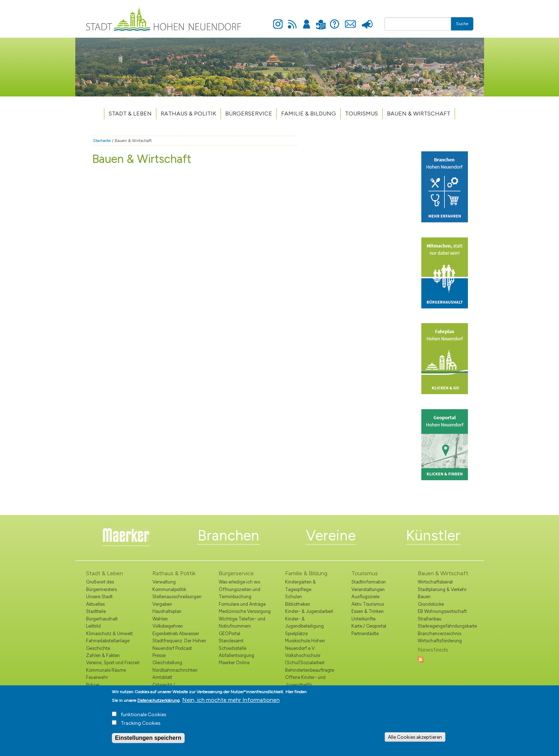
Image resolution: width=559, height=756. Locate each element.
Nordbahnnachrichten (175, 670)
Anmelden (307, 20)
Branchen (228, 535)
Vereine (331, 535)
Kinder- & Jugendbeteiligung (304, 622)
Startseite (102, 141)
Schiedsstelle (233, 648)
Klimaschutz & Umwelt (109, 634)
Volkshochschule (303, 655)
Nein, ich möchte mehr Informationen (231, 703)
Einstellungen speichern (148, 741)
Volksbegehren (168, 626)
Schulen (293, 597)
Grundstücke (431, 604)
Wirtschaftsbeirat (435, 582)
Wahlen (160, 619)
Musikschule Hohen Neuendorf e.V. (305, 644)
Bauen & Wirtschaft (419, 114)
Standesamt (231, 641)
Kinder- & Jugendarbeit (309, 611)
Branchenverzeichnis (439, 634)
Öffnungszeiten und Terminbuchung (240, 593)
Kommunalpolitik (169, 589)
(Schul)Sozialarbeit (305, 663)
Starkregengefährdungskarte (446, 626)
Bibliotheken (298, 604)
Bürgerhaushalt (102, 619)
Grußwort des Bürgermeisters (101, 585)
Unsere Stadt (99, 597)
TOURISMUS (361, 114)
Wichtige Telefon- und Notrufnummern (242, 622)
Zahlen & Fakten (103, 655)
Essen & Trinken (368, 611)
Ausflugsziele (365, 597)
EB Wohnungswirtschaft (442, 611)
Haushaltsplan (167, 611)
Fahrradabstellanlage (108, 641)
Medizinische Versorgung (245, 611)
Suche (462, 24)
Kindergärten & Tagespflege (300, 585)
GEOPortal (229, 634)
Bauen (424, 597)
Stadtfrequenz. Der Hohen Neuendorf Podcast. (179, 644)
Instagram (278, 20)
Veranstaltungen (368, 589)
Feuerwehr (97, 677)
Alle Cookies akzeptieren (415, 740)
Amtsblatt (162, 677)
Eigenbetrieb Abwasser (176, 634)
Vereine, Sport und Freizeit (113, 663)
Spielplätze (296, 634)
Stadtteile (96, 611)
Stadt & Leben (130, 114)
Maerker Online (234, 663)
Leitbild (93, 626)
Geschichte (98, 648)
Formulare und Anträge (242, 604)
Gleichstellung (167, 663)
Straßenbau (430, 619)
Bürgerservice (249, 114)
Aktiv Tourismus (368, 604)
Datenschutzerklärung (158, 704)
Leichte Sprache (321, 20)
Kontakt (350, 20)
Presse (367, 20)
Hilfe (335, 20)
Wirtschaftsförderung (440, 641)
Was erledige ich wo (239, 582)
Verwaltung (164, 582)
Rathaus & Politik (188, 114)
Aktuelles (95, 604)
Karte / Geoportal (369, 626)
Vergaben (162, 604)
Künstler (433, 535)
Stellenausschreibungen (177, 597)
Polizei (93, 685)
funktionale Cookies (144, 718)
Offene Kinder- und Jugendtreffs (305, 681)
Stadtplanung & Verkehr (442, 589)
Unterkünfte (363, 619)
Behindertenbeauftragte (310, 670)
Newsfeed (292, 20)
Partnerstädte (365, 634)
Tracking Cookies (141, 726)
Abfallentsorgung (236, 655)
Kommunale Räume (106, 670)
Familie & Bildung (309, 114)
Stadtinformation (369, 582)
